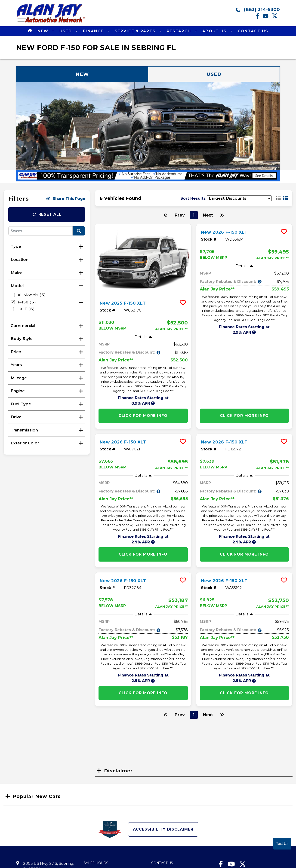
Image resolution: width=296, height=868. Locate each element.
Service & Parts (136, 31)
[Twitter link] (276, 18)
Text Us (282, 844)
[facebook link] (259, 18)
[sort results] (239, 198)
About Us (215, 31)
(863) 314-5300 (258, 9)
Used (66, 31)
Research (180, 31)
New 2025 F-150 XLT (127, 303)
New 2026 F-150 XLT (228, 232)
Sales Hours (96, 863)
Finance (94, 31)
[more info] (143, 260)
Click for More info (143, 416)
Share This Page (66, 199)
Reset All (47, 214)
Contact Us (253, 31)
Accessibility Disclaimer (163, 829)
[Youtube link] (267, 18)
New (44, 31)
